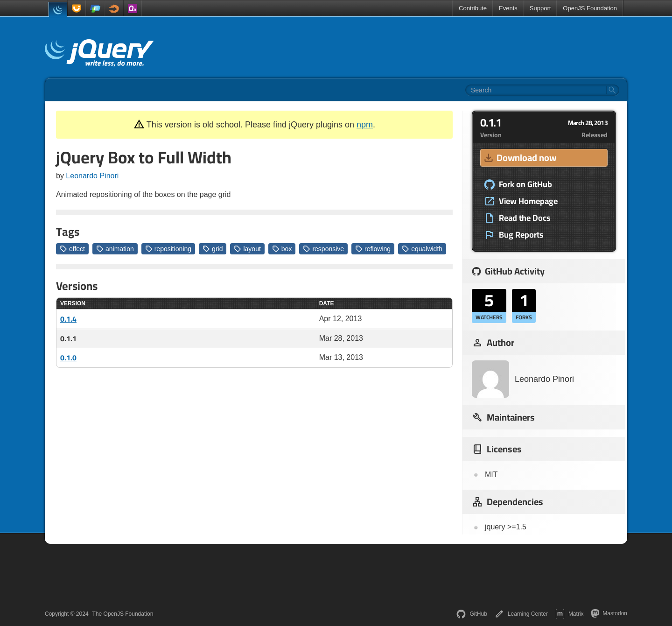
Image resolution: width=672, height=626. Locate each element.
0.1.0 (68, 358)
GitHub (472, 614)
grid (213, 249)
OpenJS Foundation (590, 8)
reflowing (373, 249)
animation (115, 249)
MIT (491, 475)
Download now (519, 158)
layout (247, 249)
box (282, 249)
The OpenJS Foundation (123, 614)
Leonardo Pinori (92, 176)
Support (540, 8)
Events (508, 8)
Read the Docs (517, 218)
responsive (323, 249)
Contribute (473, 8)
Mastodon (609, 613)
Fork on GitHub (518, 184)
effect (72, 249)
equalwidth (422, 249)
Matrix (570, 614)
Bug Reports (514, 235)
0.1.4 (68, 319)
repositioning (168, 249)
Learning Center (521, 614)
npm (365, 125)
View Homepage (521, 201)
